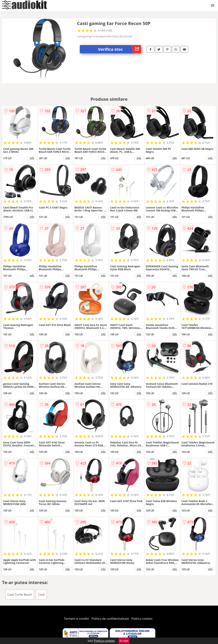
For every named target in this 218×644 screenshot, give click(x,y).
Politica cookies (142, 619)
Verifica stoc (120, 49)
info (32, 158)
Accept (124, 641)
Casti (41, 595)
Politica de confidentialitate (110, 619)
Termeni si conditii (76, 619)
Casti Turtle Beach (20, 595)
